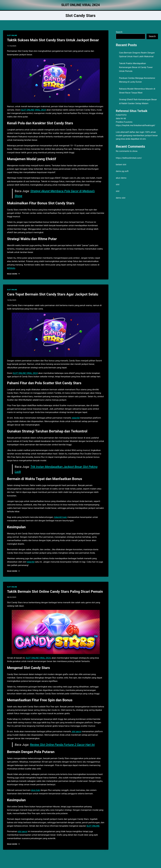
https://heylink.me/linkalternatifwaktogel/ (136, 125)
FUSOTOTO (121, 115)
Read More (13, 274)
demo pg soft (122, 171)
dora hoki (35, 790)
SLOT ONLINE (12, 35)
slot (118, 184)
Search (119, 32)
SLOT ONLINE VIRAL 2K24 (38, 658)
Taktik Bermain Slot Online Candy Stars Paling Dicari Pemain (55, 592)
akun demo (121, 178)
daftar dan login (137, 132)
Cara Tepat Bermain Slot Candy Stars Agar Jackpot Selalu (53, 294)
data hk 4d (121, 118)
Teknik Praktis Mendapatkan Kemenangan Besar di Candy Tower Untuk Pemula (136, 67)
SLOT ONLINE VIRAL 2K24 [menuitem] (33, 110)
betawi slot (121, 164)
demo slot (121, 198)
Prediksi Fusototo (124, 122)
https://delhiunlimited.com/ (129, 158)
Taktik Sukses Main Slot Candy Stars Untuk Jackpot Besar (53, 40)
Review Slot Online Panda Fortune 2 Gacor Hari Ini (62, 745)
